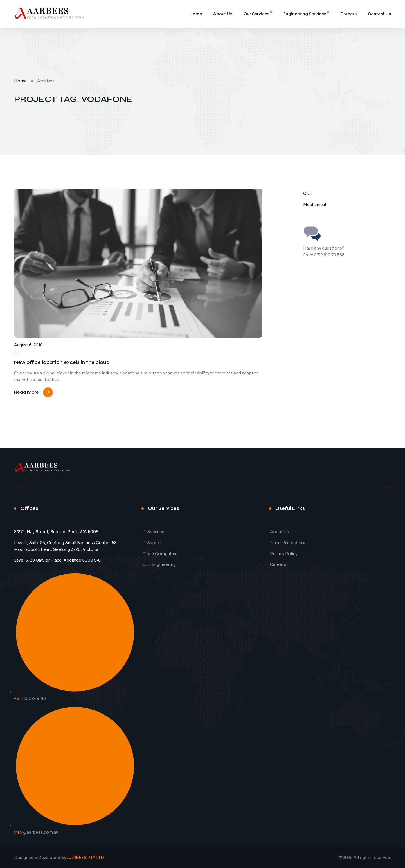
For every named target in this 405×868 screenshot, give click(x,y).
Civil (307, 194)
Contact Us (379, 14)
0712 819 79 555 (329, 255)
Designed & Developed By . (60, 858)
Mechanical (315, 205)
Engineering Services (305, 14)
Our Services (256, 14)
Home (196, 14)
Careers (348, 14)
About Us (223, 14)
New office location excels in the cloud (62, 362)
